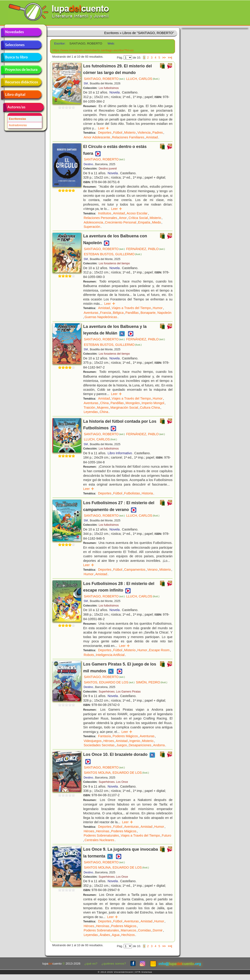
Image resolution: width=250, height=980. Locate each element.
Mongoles (133, 403)
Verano (152, 570)
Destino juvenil (108, 169)
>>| (170, 58)
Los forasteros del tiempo (114, 263)
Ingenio (135, 741)
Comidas (144, 930)
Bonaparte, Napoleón (156, 313)
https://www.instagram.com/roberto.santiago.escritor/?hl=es (93, 50)
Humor (158, 308)
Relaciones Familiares (128, 137)
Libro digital (21, 95)
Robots (89, 655)
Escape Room (159, 650)
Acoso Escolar (137, 213)
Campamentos (135, 570)
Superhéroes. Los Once (113, 782)
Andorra (159, 745)
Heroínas (102, 831)
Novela (115, 92)
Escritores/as (17, 119)
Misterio (130, 133)
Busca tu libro (21, 57)
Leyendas (91, 412)
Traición (89, 408)
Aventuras (91, 313)
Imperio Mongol (153, 403)
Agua (116, 935)
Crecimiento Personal (121, 222)
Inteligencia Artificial (110, 655)
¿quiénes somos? (114, 964)
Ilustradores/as (18, 125)
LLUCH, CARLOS (143, 79)
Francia (106, 313)
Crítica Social (138, 218)
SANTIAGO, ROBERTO (104, 79)
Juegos (122, 745)
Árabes (105, 935)
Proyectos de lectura (21, 70)
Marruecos (128, 930)
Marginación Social (124, 408)
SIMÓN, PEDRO (152, 682)
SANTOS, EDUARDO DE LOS (109, 682)
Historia (147, 493)
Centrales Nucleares (99, 840)
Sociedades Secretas (99, 745)
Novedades (21, 32)
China (105, 403)
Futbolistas (132, 493)
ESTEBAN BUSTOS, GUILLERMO (113, 254)
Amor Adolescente (97, 137)
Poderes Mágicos (125, 736)
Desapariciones (140, 745)
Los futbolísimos (109, 88)
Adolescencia (93, 222)
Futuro (167, 835)
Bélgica (118, 313)
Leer (104, 128)
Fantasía (105, 736)
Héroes (109, 741)
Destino (88, 164)
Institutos (105, 213)
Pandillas (132, 313)
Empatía (144, 222)
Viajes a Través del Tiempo (131, 308)
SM (86, 84)
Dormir (158, 930)
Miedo (156, 222)
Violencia (144, 133)
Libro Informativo (120, 453)
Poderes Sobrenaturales (101, 835)
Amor (123, 218)
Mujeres (103, 408)
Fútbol (118, 133)
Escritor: (60, 43)
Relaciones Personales (100, 218)
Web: (111, 43)
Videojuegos (93, 741)
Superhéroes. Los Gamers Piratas (120, 692)
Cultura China (150, 408)
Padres (158, 133)
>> (164, 58)
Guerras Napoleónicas (101, 317)
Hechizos (128, 935)
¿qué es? (91, 964)
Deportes (105, 133)
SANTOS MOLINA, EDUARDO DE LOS (116, 773)
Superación (92, 227)
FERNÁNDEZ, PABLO (145, 249)
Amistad (152, 137)
